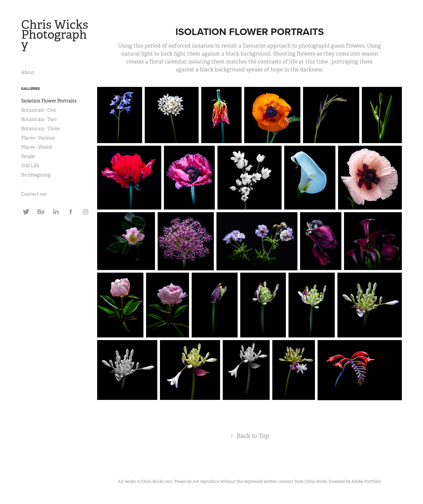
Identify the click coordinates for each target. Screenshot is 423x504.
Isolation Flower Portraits (49, 101)
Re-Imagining (36, 175)
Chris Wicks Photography (56, 35)
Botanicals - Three (40, 129)
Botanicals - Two (39, 119)
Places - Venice (37, 147)
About (28, 72)
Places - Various (38, 138)
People (28, 156)
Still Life (30, 166)
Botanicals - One (39, 110)
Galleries (31, 89)
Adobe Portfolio (366, 482)
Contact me (34, 194)
